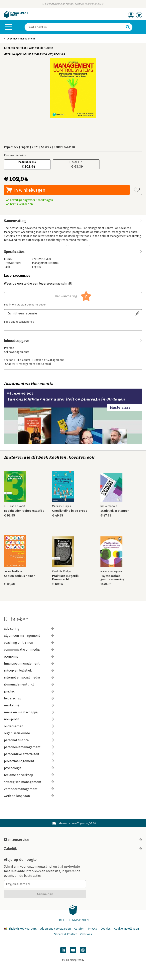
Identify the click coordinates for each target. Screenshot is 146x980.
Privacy (92, 929)
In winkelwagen (30, 190)
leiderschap (29, 698)
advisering (29, 629)
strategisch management (29, 782)
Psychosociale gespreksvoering (112, 578)
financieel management (29, 663)
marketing (29, 705)
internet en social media (29, 677)
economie (29, 656)
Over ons (86, 934)
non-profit (29, 719)
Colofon (79, 929)
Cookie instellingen (127, 929)
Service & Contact (65, 934)
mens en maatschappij (29, 712)
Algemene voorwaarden (56, 929)
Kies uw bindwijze (15, 155)
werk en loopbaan (29, 796)
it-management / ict (29, 684)
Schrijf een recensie (23, 313)
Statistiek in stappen (115, 511)
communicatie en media (29, 650)
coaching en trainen (29, 643)
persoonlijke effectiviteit (29, 754)
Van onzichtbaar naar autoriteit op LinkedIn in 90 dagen (66, 399)
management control (45, 263)
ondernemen (29, 726)
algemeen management (29, 636)
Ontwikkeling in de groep (70, 511)
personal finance (29, 740)
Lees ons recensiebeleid (19, 322)
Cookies (106, 929)
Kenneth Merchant (16, 48)
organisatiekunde (29, 733)
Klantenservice (73, 840)
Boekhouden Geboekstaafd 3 (24, 511)
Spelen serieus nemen (20, 576)
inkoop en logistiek (29, 670)
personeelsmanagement (29, 747)
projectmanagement (29, 761)
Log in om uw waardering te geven (25, 305)
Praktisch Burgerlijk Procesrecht (66, 578)
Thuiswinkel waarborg (21, 929)
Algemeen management (21, 39)
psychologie (29, 768)
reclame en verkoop (29, 775)
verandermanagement (29, 789)
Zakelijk (73, 849)
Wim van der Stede (41, 48)
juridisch (29, 691)
